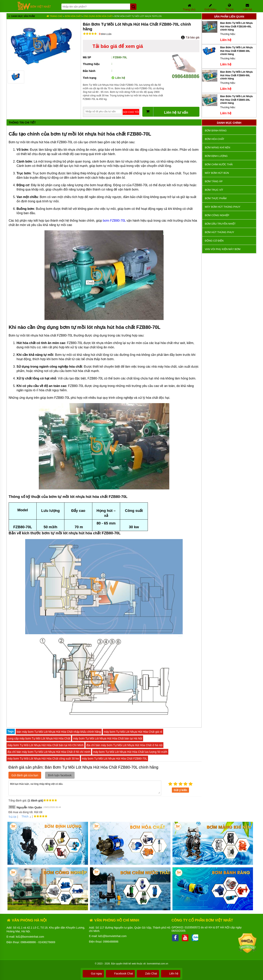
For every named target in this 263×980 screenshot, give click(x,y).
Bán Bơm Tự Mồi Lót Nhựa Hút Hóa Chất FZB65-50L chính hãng (237, 75)
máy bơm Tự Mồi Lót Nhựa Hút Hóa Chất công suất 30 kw (43, 759)
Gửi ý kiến (181, 790)
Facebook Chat (120, 973)
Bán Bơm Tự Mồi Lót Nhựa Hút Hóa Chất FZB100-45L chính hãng (237, 26)
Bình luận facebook (60, 775)
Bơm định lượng (216, 156)
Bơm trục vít (214, 190)
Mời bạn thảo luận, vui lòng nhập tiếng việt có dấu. (85, 788)
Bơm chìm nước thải (219, 164)
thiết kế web (130, 964)
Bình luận (105, 34)
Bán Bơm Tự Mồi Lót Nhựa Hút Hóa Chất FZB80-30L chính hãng (237, 51)
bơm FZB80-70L (114, 221)
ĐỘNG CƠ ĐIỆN (214, 241)
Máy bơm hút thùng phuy (223, 207)
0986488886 (186, 73)
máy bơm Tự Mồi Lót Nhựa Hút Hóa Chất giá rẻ (133, 732)
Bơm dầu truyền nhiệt (220, 224)
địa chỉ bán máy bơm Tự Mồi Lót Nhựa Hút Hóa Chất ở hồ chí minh (49, 752)
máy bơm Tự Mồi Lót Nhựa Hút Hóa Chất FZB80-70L (114, 759)
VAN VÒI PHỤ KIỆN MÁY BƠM (223, 249)
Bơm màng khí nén (218, 147)
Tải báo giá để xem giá (118, 46)
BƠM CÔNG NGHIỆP (217, 215)
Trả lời (12, 817)
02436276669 (47, 942)
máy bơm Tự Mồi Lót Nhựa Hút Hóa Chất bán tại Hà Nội (108, 738)
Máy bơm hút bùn (217, 173)
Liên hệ (171, 973)
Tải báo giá (190, 37)
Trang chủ (54, 16)
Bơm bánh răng (216, 131)
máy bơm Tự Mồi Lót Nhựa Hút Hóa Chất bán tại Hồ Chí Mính (45, 745)
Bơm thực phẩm (216, 198)
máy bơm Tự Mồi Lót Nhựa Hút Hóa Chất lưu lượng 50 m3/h (130, 752)
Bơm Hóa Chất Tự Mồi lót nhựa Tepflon (138, 16)
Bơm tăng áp (214, 181)
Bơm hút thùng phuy (220, 232)
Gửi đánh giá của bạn (25, 775)
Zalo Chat (148, 973)
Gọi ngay (93, 973)
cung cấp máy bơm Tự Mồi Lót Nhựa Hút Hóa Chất (39, 738)
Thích (24, 816)
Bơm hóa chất (73, 16)
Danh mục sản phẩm (21, 17)
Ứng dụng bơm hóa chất (98, 16)
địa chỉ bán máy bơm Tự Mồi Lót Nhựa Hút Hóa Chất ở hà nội (124, 745)
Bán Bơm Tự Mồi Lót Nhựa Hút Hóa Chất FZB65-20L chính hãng (237, 100)
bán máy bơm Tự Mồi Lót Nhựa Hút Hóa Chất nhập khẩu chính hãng (59, 732)
